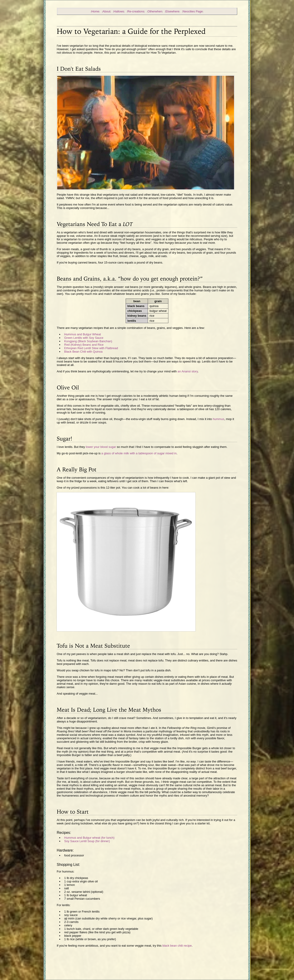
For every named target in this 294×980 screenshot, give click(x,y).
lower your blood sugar (101, 447)
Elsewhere (172, 11)
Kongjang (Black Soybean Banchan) (88, 341)
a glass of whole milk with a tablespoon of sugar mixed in (139, 453)
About (106, 11)
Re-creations (136, 11)
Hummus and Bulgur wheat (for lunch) (89, 838)
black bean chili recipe (177, 946)
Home (95, 11)
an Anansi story (188, 371)
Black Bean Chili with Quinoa (83, 352)
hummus (218, 419)
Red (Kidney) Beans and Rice (84, 345)
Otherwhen (155, 11)
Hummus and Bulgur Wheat (83, 334)
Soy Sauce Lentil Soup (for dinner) (87, 841)
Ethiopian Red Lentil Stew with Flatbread (91, 348)
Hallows (119, 11)
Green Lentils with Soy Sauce (84, 338)
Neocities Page (193, 11)
